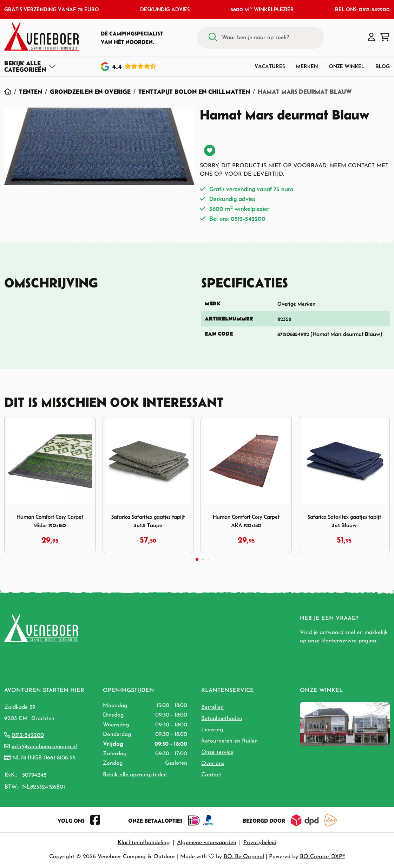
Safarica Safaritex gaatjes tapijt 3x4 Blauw (344, 521)
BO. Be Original (244, 857)
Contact (211, 775)
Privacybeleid (260, 843)
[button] (371, 38)
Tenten (31, 92)
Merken (307, 66)
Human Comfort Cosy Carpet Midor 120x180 (50, 521)
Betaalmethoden (222, 719)
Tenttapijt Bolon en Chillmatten (194, 92)
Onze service (217, 752)
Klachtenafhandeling (144, 843)
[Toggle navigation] (30, 66)
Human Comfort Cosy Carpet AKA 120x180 (246, 521)
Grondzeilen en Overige (90, 92)
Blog (383, 66)
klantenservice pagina (349, 641)
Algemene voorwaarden (207, 843)
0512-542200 (28, 736)
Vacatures (270, 66)
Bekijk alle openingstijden (135, 775)
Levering (212, 730)
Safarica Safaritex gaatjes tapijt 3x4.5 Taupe (148, 521)
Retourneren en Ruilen (229, 741)
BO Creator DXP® (323, 857)
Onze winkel (347, 66)
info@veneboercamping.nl (44, 747)
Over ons (213, 764)
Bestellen (212, 707)
